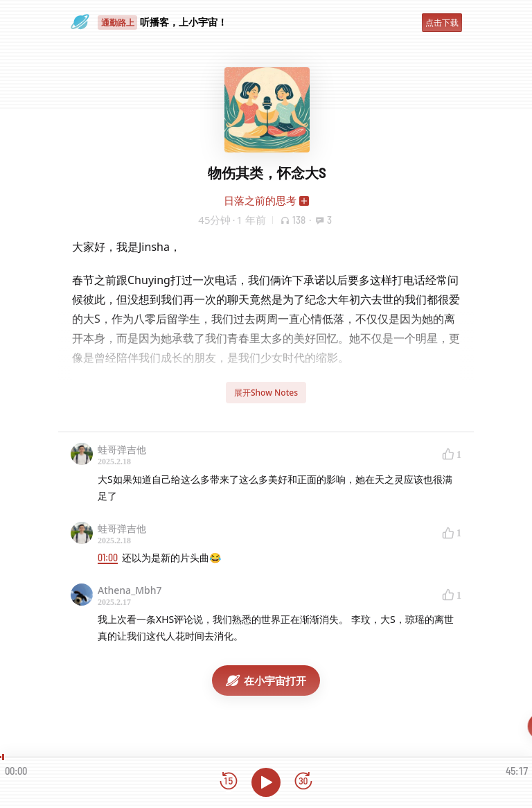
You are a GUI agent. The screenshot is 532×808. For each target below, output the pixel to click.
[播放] (266, 782)
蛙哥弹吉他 (122, 449)
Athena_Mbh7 (130, 590)
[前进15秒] (303, 782)
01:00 (108, 557)
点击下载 (442, 23)
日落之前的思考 (260, 200)
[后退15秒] (229, 782)
